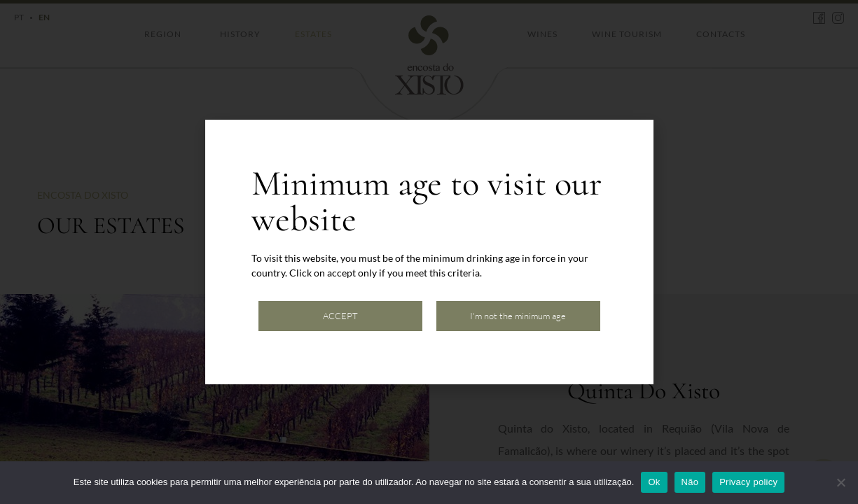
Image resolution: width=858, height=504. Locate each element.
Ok (654, 482)
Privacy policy (748, 482)
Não (690, 482)
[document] (429, 252)
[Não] (840, 482)
